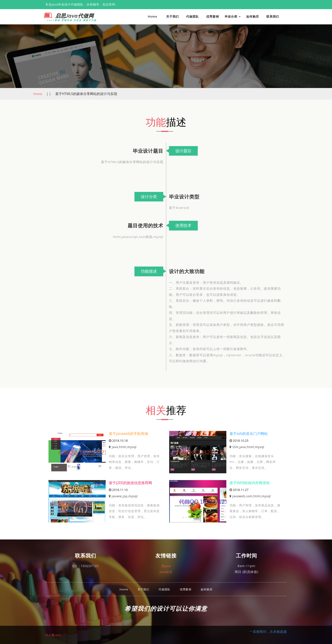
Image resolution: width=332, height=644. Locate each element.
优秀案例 (213, 16)
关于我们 (173, 16)
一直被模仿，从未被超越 (268, 631)
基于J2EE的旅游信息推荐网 (132, 482)
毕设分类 (233, 16)
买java (166, 566)
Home (153, 16)
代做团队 (192, 16)
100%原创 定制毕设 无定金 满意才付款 (70, 20)
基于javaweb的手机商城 (129, 433)
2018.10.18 (118, 441)
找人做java (54, 635)
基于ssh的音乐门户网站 (250, 433)
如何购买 (253, 16)
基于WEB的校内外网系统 (251, 482)
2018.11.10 (118, 490)
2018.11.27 (239, 490)
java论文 (166, 572)
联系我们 (273, 16)
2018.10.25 (239, 441)
